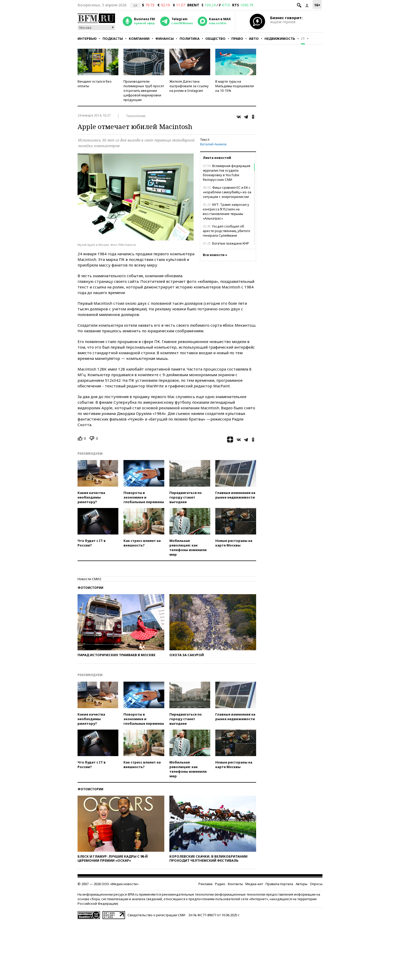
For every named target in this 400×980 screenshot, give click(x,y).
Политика (190, 39)
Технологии (136, 116)
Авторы (302, 884)
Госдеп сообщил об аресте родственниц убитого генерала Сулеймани (227, 231)
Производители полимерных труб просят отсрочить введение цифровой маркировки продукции (144, 91)
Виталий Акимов (213, 144)
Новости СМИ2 (89, 579)
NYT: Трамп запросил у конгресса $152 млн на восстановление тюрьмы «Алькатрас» (226, 211)
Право (237, 39)
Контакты (235, 884)
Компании (139, 39)
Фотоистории (90, 588)
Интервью (87, 39)
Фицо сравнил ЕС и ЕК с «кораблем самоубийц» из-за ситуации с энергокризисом (227, 192)
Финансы (165, 39)
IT (303, 39)
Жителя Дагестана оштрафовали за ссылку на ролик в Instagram (189, 86)
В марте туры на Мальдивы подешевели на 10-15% (235, 86)
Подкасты (113, 39)
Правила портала (279, 884)
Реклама (205, 884)
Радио (220, 884)
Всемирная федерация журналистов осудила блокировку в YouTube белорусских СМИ (227, 173)
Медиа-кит (254, 884)
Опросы (316, 884)
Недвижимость (280, 39)
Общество (215, 39)
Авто (254, 39)
